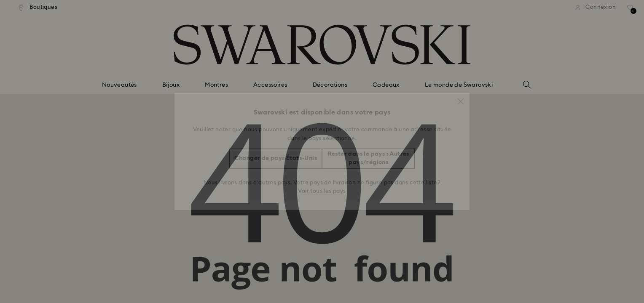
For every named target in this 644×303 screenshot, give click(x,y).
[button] (461, 97)
